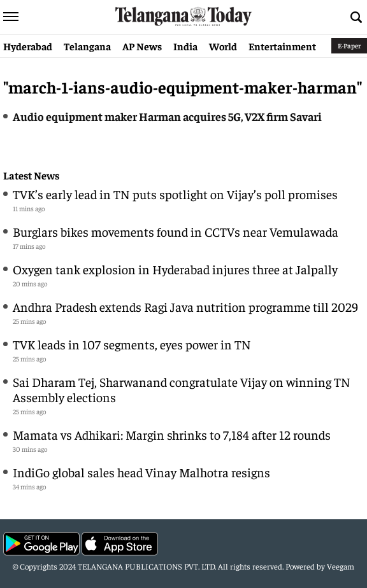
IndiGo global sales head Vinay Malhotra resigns (141, 472)
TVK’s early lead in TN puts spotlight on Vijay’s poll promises (176, 194)
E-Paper (349, 45)
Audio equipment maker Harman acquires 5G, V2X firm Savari (167, 116)
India (185, 46)
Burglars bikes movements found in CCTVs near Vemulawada (176, 231)
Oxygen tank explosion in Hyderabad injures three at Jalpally (175, 269)
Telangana (87, 46)
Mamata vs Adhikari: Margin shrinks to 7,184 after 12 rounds (172, 434)
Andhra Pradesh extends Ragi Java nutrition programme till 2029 (185, 306)
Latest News (31, 175)
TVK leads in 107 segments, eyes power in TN (132, 344)
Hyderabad (28, 46)
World (223, 46)
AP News (142, 46)
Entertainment (282, 46)
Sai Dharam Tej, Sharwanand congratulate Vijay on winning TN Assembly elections (182, 389)
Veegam (341, 566)
